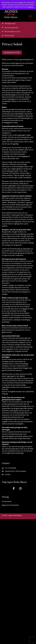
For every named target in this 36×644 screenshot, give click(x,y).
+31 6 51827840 (10, 468)
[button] (14, 488)
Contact (8, 474)
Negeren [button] (31, 7)
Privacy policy (7, 501)
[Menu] (30, 16)
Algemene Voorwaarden (10, 505)
